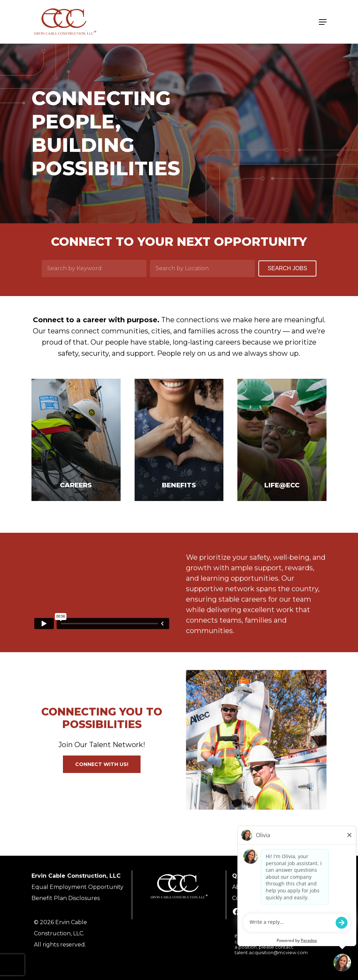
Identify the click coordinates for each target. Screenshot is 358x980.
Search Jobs (288, 268)
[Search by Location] (202, 268)
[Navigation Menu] (323, 22)
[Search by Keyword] (94, 268)
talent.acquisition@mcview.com (271, 952)
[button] (102, 764)
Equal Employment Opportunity (77, 887)
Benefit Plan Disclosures (66, 898)
